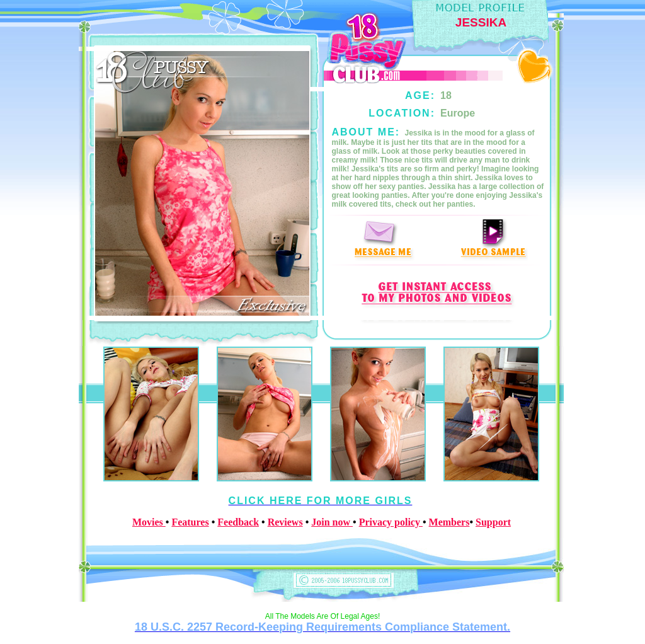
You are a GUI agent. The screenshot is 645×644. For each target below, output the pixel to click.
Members (449, 522)
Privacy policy (391, 522)
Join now (332, 522)
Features (190, 522)
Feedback (238, 522)
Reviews (285, 522)
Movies (149, 522)
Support (493, 522)
